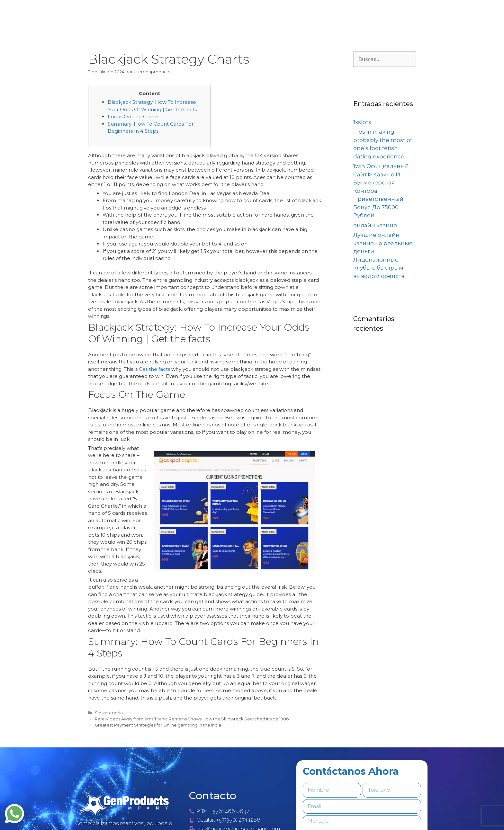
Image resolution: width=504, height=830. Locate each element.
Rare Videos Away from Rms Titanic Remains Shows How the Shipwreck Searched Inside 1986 (192, 719)
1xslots (362, 122)
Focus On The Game (133, 116)
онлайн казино (375, 225)
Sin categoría (109, 713)
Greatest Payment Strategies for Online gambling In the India (158, 725)
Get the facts (154, 369)
